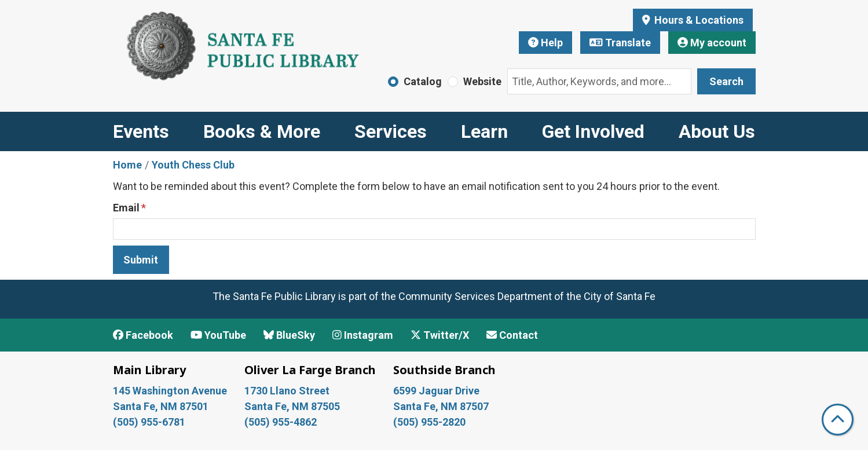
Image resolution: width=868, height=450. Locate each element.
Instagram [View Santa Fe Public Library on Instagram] (363, 335)
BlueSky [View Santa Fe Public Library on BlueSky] (289, 335)
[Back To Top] (838, 420)
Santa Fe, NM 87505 (293, 406)
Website (482, 81)
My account (712, 43)
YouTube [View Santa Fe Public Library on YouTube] (218, 335)
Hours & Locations (698, 20)
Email (126, 208)
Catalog (423, 81)
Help (545, 43)
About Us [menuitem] (717, 131)
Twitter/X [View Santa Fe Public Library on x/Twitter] (440, 335)
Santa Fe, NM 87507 (442, 406)
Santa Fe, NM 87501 (162, 406)
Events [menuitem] (141, 131)
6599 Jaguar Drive (436, 391)
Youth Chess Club (193, 165)
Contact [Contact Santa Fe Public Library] (512, 335)
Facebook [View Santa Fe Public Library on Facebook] (143, 335)
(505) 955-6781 (150, 422)
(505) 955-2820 (429, 422)
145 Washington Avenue (170, 391)
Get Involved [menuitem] (593, 131)
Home (127, 165)
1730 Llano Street (287, 391)
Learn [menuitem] (484, 131)
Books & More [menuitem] (262, 131)
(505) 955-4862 (281, 422)
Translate (620, 43)
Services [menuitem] (391, 131)
